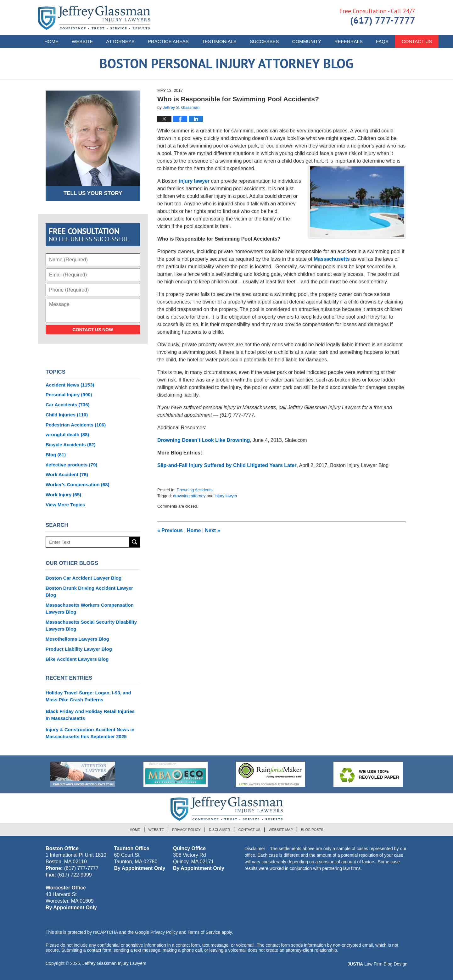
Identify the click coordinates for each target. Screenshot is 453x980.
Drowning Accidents (194, 490)
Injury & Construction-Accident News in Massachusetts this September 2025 (90, 733)
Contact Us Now (93, 330)
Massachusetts (332, 259)
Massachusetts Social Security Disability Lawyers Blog (91, 625)
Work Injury (63, 495)
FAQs (382, 41)
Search (134, 542)
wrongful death (67, 434)
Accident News (70, 385)
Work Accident (67, 474)
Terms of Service (204, 932)
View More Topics (65, 505)
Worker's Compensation (78, 484)
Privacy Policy (186, 830)
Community (307, 41)
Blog (56, 455)
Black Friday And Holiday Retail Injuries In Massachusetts (90, 715)
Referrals (349, 41)
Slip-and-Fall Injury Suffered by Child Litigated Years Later (227, 465)
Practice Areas (168, 41)
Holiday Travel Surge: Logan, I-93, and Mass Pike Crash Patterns (88, 696)
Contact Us (249, 830)
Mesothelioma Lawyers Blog (77, 639)
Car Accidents (68, 405)
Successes (264, 41)
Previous (170, 530)
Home (51, 41)
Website (82, 41)
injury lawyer (194, 181)
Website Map (281, 830)
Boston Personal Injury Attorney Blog (94, 18)
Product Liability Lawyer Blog (79, 649)
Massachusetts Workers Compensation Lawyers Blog (90, 608)
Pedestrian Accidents (76, 425)
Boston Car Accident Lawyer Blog (84, 578)
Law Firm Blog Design (377, 964)
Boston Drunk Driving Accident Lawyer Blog (89, 591)
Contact (417, 41)
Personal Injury (69, 395)
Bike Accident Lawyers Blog (77, 659)
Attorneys (120, 41)
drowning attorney (189, 496)
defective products (71, 465)
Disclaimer (219, 830)
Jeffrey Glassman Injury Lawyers (114, 963)
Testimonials (219, 41)
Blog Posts (312, 830)
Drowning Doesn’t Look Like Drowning (204, 440)
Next (213, 530)
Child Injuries (67, 415)
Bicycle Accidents (71, 445)
